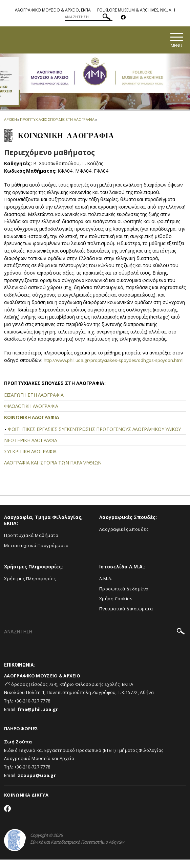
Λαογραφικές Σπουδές (124, 538)
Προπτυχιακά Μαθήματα (31, 544)
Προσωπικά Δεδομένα (124, 597)
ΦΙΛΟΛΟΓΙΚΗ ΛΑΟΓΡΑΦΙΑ (31, 415)
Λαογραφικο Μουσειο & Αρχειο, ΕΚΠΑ (53, 10)
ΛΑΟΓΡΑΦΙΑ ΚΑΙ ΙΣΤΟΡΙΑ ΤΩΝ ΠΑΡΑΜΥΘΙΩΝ (53, 471)
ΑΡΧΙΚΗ (10, 120)
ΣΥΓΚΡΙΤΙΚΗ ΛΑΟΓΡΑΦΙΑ (30, 460)
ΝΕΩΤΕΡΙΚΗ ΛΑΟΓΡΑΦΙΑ (30, 449)
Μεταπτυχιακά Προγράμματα (36, 554)
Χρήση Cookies (116, 607)
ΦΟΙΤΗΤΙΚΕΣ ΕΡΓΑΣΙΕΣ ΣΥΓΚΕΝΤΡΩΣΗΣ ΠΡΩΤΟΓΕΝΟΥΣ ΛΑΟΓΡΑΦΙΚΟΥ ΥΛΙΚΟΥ (94, 438)
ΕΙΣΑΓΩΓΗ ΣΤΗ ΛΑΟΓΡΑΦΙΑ (34, 403)
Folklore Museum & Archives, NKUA (134, 10)
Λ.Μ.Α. (106, 587)
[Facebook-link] (123, 17)
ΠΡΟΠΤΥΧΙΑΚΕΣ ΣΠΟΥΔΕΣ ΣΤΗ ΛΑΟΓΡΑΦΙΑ (57, 120)
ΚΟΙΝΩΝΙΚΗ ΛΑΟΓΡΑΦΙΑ (31, 426)
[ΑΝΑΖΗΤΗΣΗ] (89, 17)
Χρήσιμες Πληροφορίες (30, 587)
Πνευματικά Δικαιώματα (126, 617)
